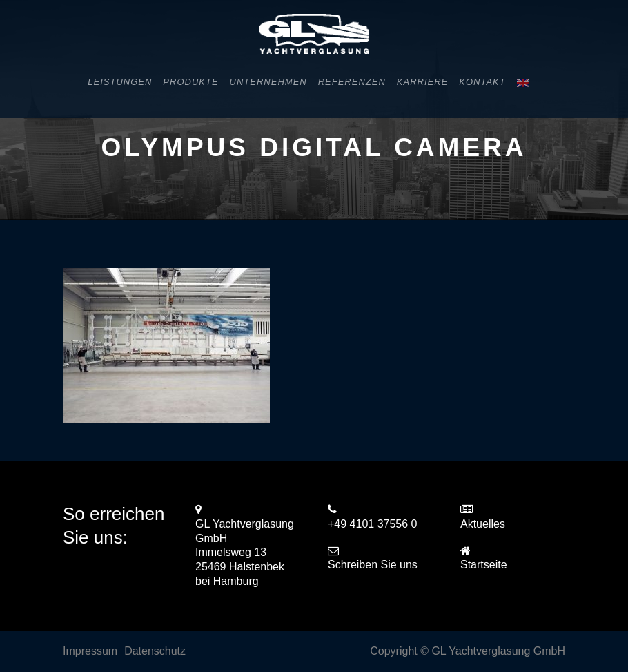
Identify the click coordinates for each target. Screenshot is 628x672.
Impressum (90, 651)
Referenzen (352, 82)
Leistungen (120, 82)
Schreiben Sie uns (373, 565)
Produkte (190, 82)
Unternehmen (268, 82)
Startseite (484, 565)
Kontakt (482, 82)
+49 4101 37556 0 (372, 524)
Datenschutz (155, 651)
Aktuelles (483, 524)
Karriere (422, 82)
